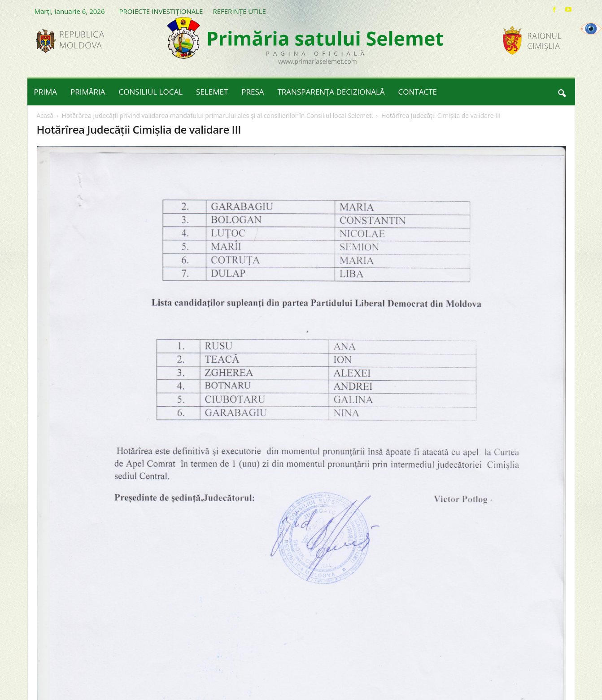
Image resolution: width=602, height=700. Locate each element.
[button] (562, 92)
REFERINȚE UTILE (239, 11)
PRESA (253, 92)
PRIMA (46, 92)
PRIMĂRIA (88, 92)
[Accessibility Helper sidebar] (591, 29)
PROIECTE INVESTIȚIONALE (161, 11)
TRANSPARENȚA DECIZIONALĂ (331, 92)
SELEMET (212, 92)
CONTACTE (418, 92)
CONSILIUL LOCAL (151, 92)
